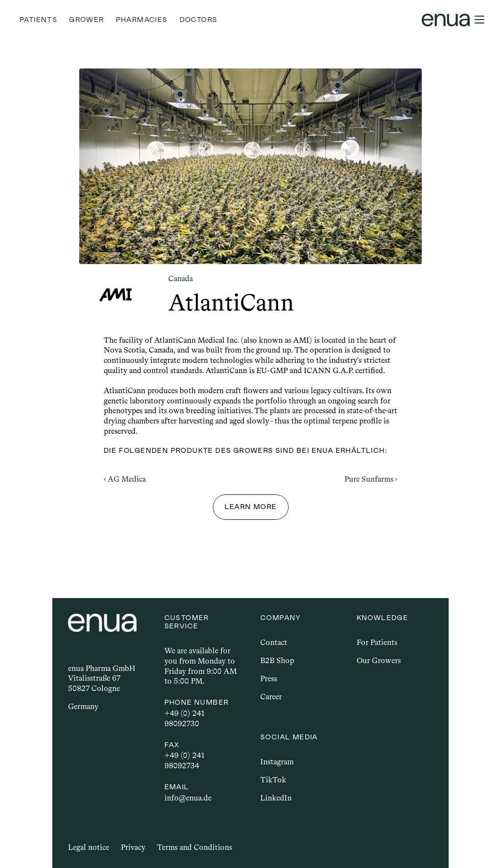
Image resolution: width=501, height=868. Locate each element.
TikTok (273, 780)
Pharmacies (142, 20)
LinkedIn (276, 798)
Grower (86, 20)
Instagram (277, 762)
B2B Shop (277, 660)
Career (271, 697)
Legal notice (89, 847)
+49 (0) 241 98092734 (185, 760)
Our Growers (379, 660)
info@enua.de (188, 798)
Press (269, 679)
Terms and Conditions (194, 847)
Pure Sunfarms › (371, 479)
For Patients (377, 642)
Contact (274, 642)
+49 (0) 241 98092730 (185, 718)
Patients (38, 20)
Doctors (199, 20)
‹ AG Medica (125, 479)
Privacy (133, 847)
